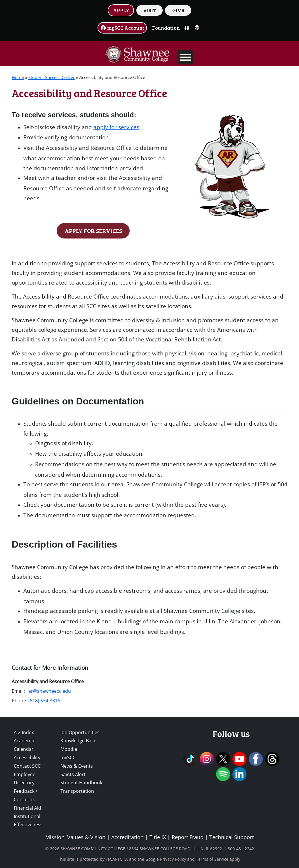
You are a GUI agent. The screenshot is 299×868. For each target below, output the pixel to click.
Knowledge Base (78, 741)
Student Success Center (52, 77)
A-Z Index (24, 732)
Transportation (77, 791)
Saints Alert (73, 774)
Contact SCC (27, 766)
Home (18, 77)
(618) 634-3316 (45, 701)
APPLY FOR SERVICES (93, 231)
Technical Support (232, 837)
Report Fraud (188, 837)
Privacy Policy (173, 859)
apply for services (116, 127)
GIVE (178, 10)
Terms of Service (212, 859)
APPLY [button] (121, 10)
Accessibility (27, 757)
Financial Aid (27, 808)
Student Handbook (81, 783)
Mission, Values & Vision (75, 837)
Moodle (69, 749)
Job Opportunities (80, 732)
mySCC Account (122, 28)
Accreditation (127, 837)
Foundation (166, 28)
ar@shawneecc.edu (50, 691)
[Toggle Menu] (185, 57)
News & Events (77, 766)
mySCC (68, 757)
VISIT (150, 10)
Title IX (158, 837)
